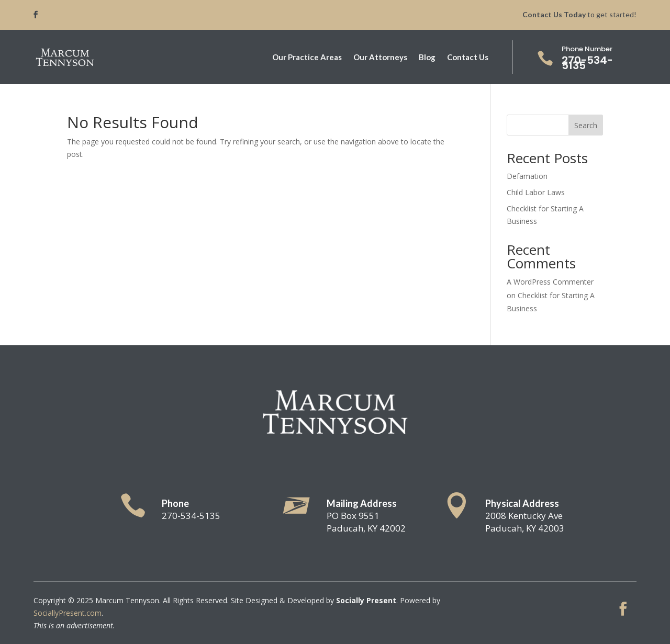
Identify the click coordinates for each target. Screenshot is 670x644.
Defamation (527, 176)
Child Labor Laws (536, 192)
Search (586, 125)
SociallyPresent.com (68, 613)
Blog (427, 58)
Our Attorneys (380, 58)
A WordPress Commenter (550, 282)
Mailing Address (362, 503)
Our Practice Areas (307, 58)
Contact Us (468, 58)
